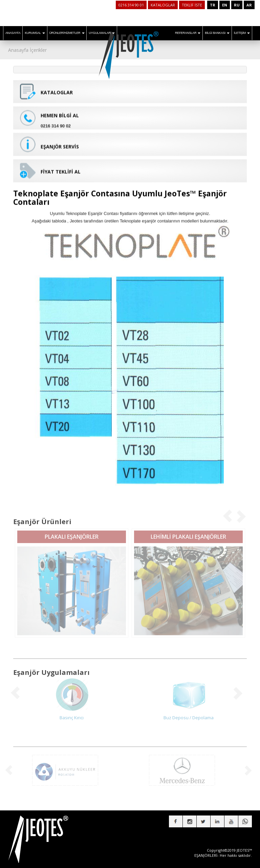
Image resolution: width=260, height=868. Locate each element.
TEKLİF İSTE (192, 5)
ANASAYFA (13, 33)
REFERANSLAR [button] (188, 33)
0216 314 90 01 (131, 5)
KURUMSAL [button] (35, 33)
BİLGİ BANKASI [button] (217, 33)
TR (213, 5)
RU (237, 5)
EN (225, 5)
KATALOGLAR (163, 5)
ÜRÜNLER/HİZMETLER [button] (67, 33)
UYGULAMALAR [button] (102, 33)
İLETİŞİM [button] (242, 33)
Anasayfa (18, 50)
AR (249, 5)
